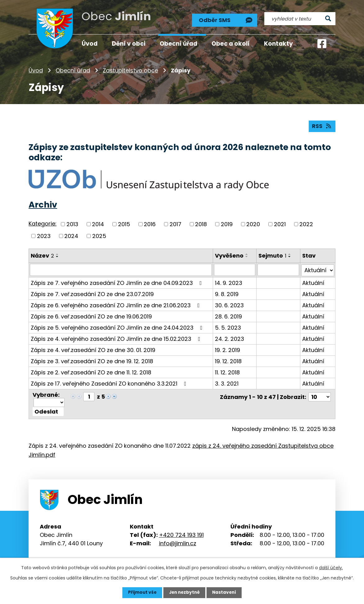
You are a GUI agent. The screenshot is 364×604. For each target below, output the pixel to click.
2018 (201, 224)
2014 (98, 224)
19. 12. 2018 (228, 361)
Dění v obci (129, 44)
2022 (306, 224)
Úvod (36, 70)
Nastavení (225, 593)
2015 (124, 224)
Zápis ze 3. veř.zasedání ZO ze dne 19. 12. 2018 (92, 361)
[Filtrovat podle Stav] (318, 270)
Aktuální (313, 282)
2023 (44, 236)
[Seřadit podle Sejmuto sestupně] (290, 256)
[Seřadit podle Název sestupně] (57, 256)
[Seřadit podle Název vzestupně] (57, 254)
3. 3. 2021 (227, 383)
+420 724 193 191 (181, 534)
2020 (253, 224)
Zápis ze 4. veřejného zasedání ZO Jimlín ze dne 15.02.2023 (117, 338)
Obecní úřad (73, 70)
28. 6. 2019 (228, 316)
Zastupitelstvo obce (130, 70)
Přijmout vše (141, 593)
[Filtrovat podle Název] (121, 270)
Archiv (43, 205)
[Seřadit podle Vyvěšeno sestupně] (247, 256)
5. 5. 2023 (228, 327)
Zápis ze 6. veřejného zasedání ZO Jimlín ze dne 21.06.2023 (116, 305)
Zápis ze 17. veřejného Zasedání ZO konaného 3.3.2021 (110, 383)
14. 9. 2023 (229, 282)
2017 (175, 224)
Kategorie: (43, 224)
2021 (280, 224)
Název (42, 255)
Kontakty (278, 44)
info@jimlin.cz (178, 542)
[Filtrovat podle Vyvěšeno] (235, 270)
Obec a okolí (231, 44)
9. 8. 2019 (227, 293)
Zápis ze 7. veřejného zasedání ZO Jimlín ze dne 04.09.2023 (118, 282)
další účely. (331, 568)
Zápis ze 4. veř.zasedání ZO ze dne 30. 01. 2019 (93, 349)
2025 (99, 236)
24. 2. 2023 (230, 338)
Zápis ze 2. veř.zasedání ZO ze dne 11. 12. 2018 (91, 372)
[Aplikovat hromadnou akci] (48, 411)
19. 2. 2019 (227, 349)
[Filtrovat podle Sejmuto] (279, 270)
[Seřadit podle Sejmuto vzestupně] (290, 254)
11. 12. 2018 (227, 372)
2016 (150, 224)
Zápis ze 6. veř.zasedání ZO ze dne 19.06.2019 (91, 316)
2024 (71, 236)
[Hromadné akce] (49, 402)
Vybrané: (46, 394)
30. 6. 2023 (229, 305)
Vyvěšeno (229, 255)
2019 (227, 224)
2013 (72, 224)
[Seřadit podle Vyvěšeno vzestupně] (247, 254)
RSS (322, 126)
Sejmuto (273, 255)
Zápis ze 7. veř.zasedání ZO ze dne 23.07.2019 (92, 293)
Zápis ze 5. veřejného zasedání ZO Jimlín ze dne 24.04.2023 (118, 327)
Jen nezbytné (184, 593)
